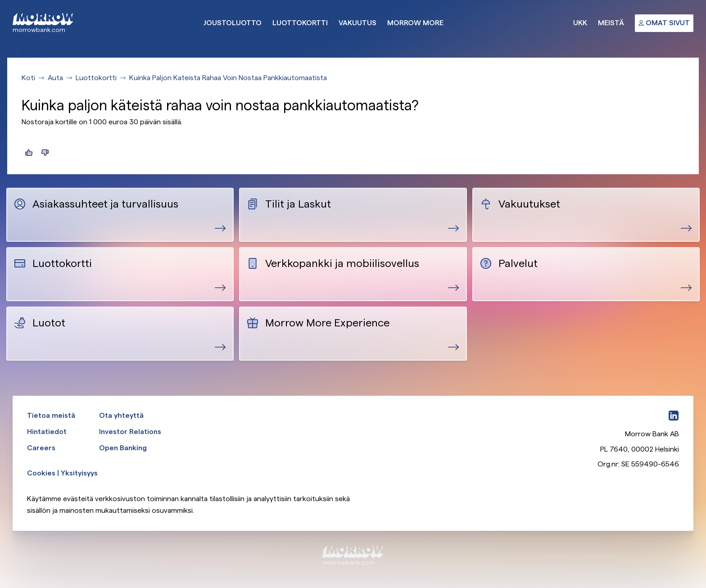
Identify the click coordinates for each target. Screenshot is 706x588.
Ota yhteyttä (121, 415)
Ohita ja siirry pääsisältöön (0, 0)
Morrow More (415, 23)
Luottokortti (300, 23)
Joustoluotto (233, 23)
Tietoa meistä (51, 415)
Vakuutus (358, 23)
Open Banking (123, 448)
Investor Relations (130, 432)
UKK (580, 23)
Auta (55, 78)
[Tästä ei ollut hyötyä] (45, 153)
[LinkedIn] (674, 416)
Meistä (611, 23)
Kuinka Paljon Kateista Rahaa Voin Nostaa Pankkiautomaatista (228, 78)
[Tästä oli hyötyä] (29, 153)
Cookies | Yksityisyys (62, 473)
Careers (41, 448)
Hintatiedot (47, 432)
